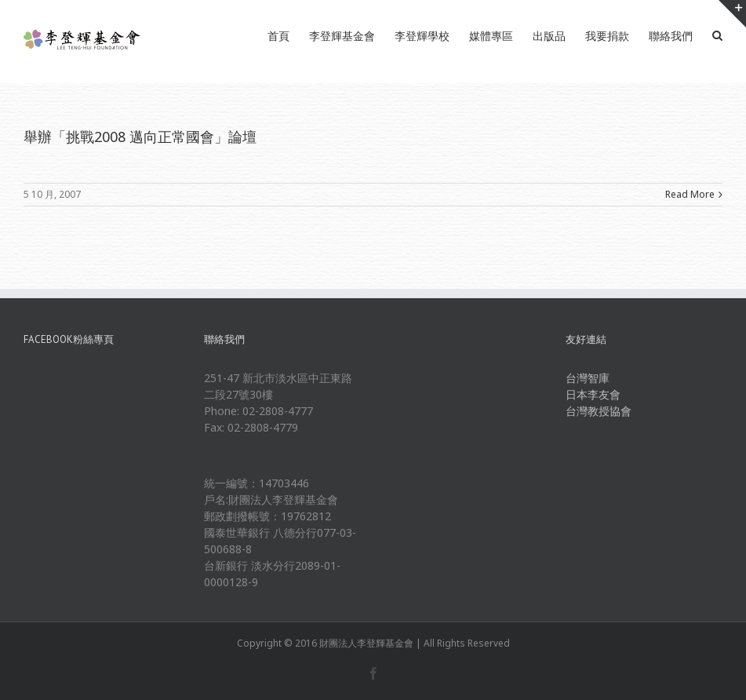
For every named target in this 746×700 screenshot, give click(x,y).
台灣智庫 (588, 378)
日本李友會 (593, 394)
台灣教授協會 (599, 411)
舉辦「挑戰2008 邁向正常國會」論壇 (140, 137)
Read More (690, 194)
